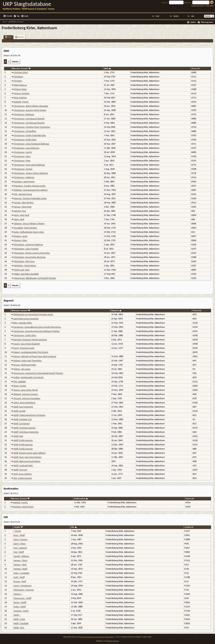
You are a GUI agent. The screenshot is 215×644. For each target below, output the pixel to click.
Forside (9, 16)
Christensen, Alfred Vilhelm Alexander (31, 106)
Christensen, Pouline (23, 169)
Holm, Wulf (19, 219)
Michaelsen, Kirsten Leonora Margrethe (32, 253)
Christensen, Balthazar (24, 114)
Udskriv (193, 22)
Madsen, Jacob (21, 236)
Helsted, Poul (20, 211)
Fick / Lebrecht (20, 548)
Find (158, 16)
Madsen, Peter (21, 240)
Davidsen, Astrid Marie (24, 182)
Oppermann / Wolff (22, 598)
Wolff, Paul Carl (20, 470)
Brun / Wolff (19, 535)
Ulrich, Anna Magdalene (24, 403)
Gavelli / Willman (21, 556)
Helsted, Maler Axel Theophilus (28, 361)
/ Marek (17, 531)
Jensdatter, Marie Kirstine (25, 228)
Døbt (107, 69)
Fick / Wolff (19, 552)
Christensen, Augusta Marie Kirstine (30, 110)
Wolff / (17, 615)
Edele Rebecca (20, 85)
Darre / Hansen (20, 539)
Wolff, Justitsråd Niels (23, 466)
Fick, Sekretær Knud (23, 194)
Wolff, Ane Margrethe (23, 407)
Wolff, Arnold (19, 411)
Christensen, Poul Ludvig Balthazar (29, 165)
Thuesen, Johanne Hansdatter (27, 398)
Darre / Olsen (20, 544)
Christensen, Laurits (23, 152)
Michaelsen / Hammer (24, 590)
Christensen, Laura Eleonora (27, 148)
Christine (18, 81)
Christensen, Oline (22, 156)
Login (26, 16)
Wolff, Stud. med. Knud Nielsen (27, 457)
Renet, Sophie (20, 386)
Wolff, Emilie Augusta (23, 440)
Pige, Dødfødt (20, 382)
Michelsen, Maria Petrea (25, 266)
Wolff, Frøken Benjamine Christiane (29, 415)
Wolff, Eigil (18, 436)
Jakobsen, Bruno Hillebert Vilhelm (29, 224)
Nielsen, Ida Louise (22, 369)
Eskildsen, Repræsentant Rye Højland (31, 190)
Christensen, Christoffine (25, 131)
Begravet (116, 310)
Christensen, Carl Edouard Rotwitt (29, 119)
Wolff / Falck (19, 619)
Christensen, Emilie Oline (25, 140)
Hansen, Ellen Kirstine (24, 203)
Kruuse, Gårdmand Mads (25, 365)
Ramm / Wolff (20, 602)
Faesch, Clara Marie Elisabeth (27, 344)
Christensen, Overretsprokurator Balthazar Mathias (37, 331)
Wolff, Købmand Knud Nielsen (27, 461)
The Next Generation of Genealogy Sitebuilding (96, 637)
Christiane (18, 77)
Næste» (16, 62)
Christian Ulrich (21, 72)
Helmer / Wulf (20, 565)
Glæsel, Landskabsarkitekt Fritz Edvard (31, 352)
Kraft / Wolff (19, 577)
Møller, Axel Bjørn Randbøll (26, 274)
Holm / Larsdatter (22, 573)
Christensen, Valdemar (24, 177)
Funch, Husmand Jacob (24, 348)
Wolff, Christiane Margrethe (26, 432)
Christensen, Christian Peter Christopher (32, 127)
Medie (176, 16)
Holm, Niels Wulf (22, 215)
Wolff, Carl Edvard (21, 424)
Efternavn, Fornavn (21, 69)
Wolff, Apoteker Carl (23, 419)
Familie (19, 527)
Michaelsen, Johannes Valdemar (28, 245)
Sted (8, 37)
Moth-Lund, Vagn (22, 270)
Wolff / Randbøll (21, 623)
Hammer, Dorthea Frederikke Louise (30, 198)
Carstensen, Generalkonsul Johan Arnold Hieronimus (37, 327)
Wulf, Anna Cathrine (23, 474)
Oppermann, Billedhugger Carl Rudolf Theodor (35, 278)
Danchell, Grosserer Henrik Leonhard (30, 340)
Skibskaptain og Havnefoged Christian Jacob (33, 314)
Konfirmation (81, 499)
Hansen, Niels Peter (23, 207)
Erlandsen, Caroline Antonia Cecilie (30, 186)
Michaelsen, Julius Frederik (26, 249)
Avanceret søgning (198, 5)
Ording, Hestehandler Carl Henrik (28, 377)
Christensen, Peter (22, 161)
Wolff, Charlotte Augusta (25, 428)
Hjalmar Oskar (20, 89)
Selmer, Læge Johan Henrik (26, 390)
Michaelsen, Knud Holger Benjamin (30, 257)
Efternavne (210, 5)
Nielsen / (18, 594)
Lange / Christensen (23, 586)
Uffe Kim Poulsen (112, 641)
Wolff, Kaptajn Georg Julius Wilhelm (30, 453)
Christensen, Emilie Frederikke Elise (30, 135)
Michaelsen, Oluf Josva (24, 261)
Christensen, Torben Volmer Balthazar (31, 173)
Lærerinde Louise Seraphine (26, 319)
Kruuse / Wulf (20, 581)
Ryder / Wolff (20, 607)
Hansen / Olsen (20, 560)
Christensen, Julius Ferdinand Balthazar (32, 144)
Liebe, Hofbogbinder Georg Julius (29, 232)
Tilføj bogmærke (207, 22)
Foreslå (19, 37)
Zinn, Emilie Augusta (23, 478)
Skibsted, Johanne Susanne (26, 394)
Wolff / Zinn (19, 628)
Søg (18, 16)
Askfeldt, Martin (21, 102)
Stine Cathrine (20, 98)
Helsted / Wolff (20, 569)
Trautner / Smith (21, 611)
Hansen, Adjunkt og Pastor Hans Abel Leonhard (35, 356)
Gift (74, 527)
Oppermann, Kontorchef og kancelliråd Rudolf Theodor (38, 373)
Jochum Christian (22, 93)
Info (193, 16)
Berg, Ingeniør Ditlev (23, 323)
